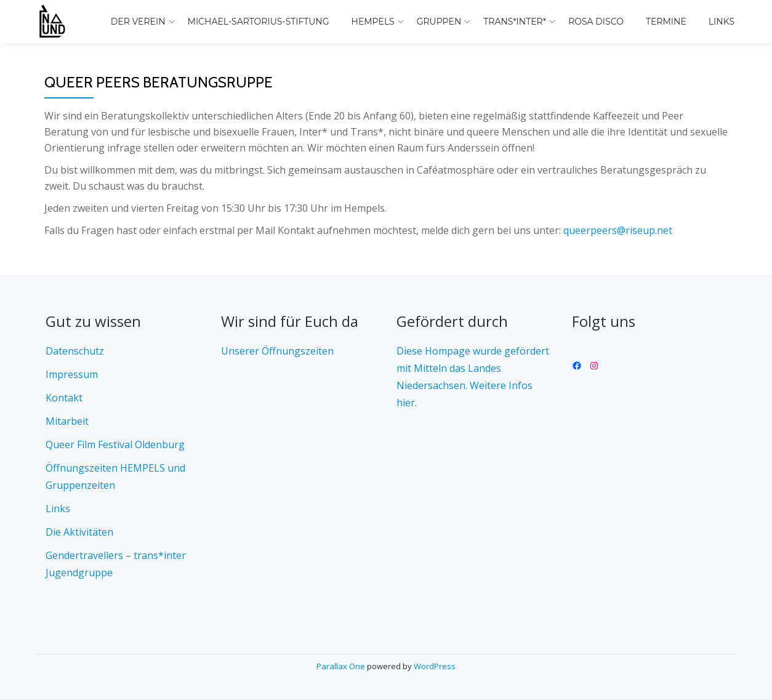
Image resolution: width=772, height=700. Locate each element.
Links (722, 22)
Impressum (72, 374)
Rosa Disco (596, 22)
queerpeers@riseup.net (618, 230)
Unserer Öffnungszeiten (277, 351)
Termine (666, 22)
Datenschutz (75, 351)
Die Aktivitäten (79, 532)
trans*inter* (515, 22)
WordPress (435, 666)
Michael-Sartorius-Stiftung (259, 22)
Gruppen (439, 22)
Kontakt (64, 398)
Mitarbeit (67, 421)
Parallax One (342, 666)
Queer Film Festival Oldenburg (115, 445)
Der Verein (138, 22)
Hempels (373, 22)
